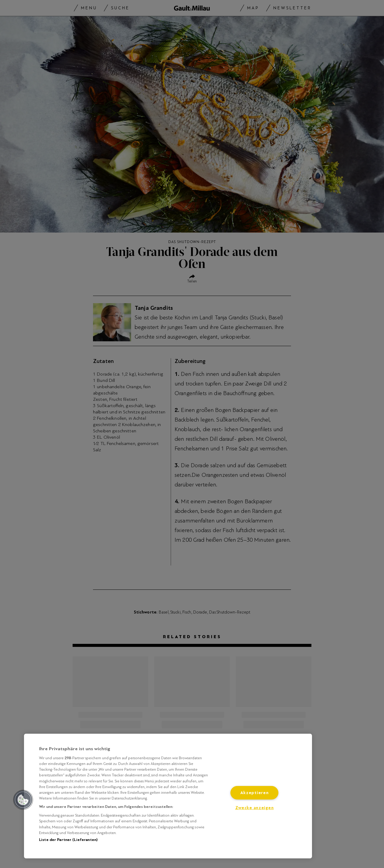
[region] (168, 796)
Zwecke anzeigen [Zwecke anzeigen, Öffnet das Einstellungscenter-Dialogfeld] (255, 808)
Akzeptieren (255, 793)
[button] (23, 800)
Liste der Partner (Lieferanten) (68, 840)
